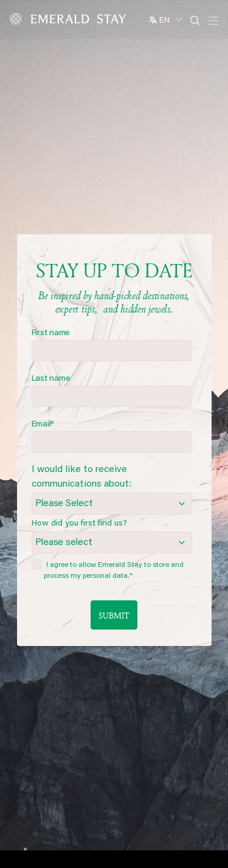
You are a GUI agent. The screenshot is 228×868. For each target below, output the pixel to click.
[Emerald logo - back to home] (70, 19)
